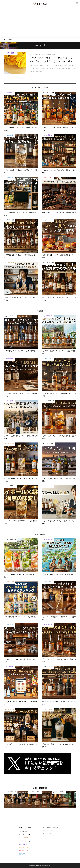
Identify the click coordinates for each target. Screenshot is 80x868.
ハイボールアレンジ (25, 841)
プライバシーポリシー (49, 831)
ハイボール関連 (23, 838)
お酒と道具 (22, 854)
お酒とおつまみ (23, 848)
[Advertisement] (40, 22)
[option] (16, 799)
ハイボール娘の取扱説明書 (51, 828)
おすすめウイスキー (25, 835)
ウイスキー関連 (23, 831)
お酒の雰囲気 (23, 844)
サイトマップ (47, 834)
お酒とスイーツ (23, 851)
